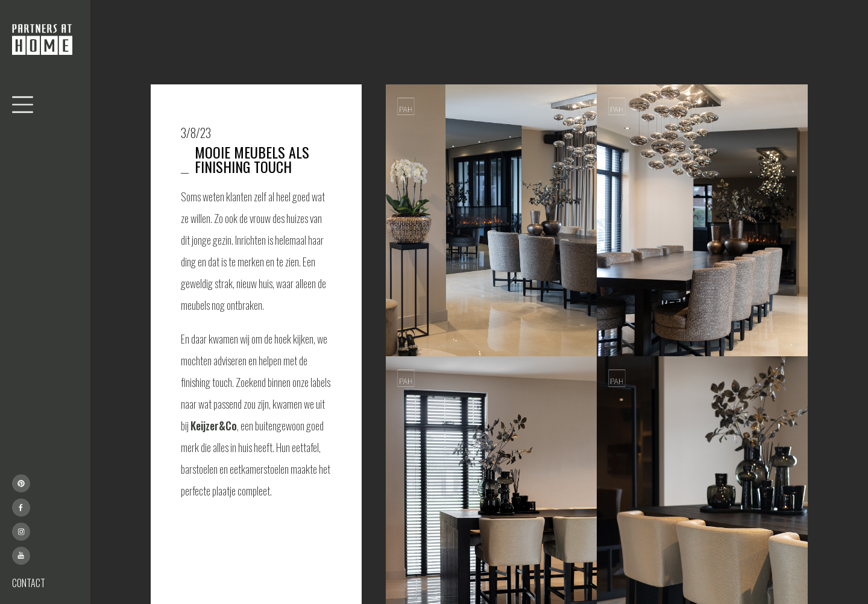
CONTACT (29, 583)
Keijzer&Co (214, 426)
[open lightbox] (491, 220)
